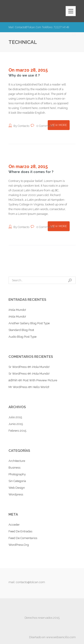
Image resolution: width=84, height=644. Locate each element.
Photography (17, 474)
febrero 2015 (17, 431)
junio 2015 (16, 424)
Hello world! (41, 387)
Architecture (17, 461)
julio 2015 (15, 417)
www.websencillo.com (61, 637)
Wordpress (16, 494)
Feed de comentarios (23, 538)
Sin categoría (17, 481)
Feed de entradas (20, 531)
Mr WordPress (18, 387)
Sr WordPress (18, 367)
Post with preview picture (40, 380)
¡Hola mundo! (17, 310)
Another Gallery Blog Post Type (29, 323)
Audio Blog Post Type (23, 337)
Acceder (14, 525)
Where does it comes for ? (31, 172)
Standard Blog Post (21, 330)
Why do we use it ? (24, 75)
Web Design (17, 488)
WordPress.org (19, 545)
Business (14, 468)
